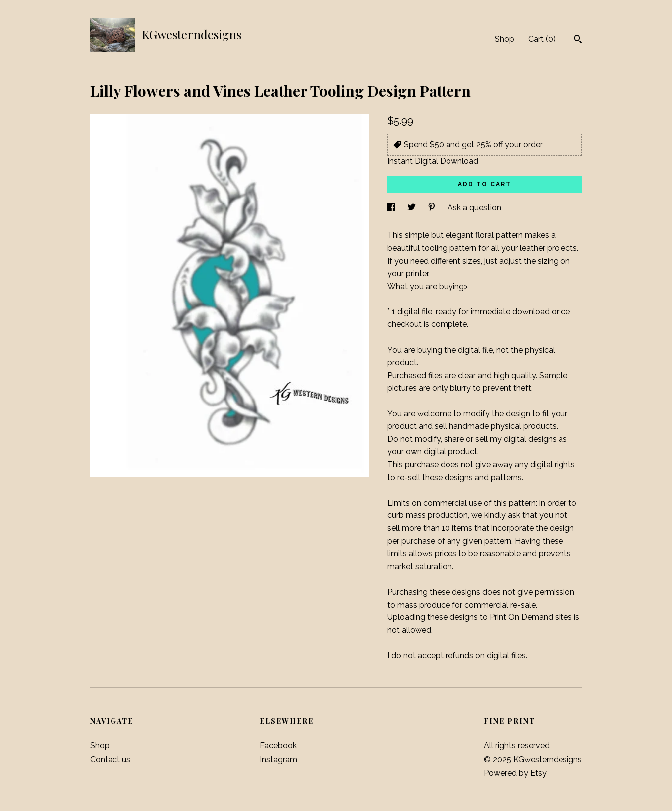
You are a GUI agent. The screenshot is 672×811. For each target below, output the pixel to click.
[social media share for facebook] (392, 208)
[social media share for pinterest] (433, 208)
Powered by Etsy (515, 773)
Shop (504, 39)
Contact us (110, 760)
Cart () (542, 39)
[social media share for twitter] (412, 208)
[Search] (578, 40)
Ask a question (474, 208)
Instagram (279, 760)
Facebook (278, 746)
